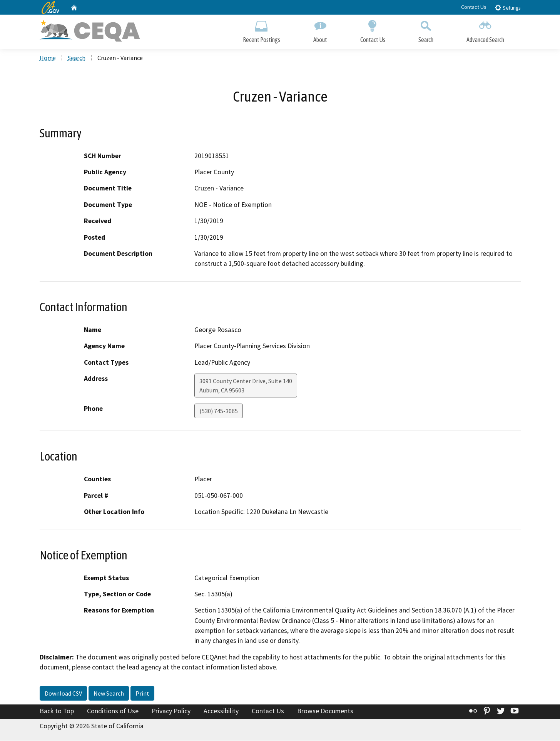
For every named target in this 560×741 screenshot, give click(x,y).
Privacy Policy (171, 711)
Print (142, 694)
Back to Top (57, 711)
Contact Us (474, 7)
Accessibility (221, 711)
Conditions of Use (113, 711)
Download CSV (63, 694)
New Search (109, 694)
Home (48, 58)
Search (426, 30)
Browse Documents (325, 711)
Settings (507, 8)
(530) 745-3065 (219, 411)
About (320, 30)
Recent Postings (262, 30)
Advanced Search (485, 30)
